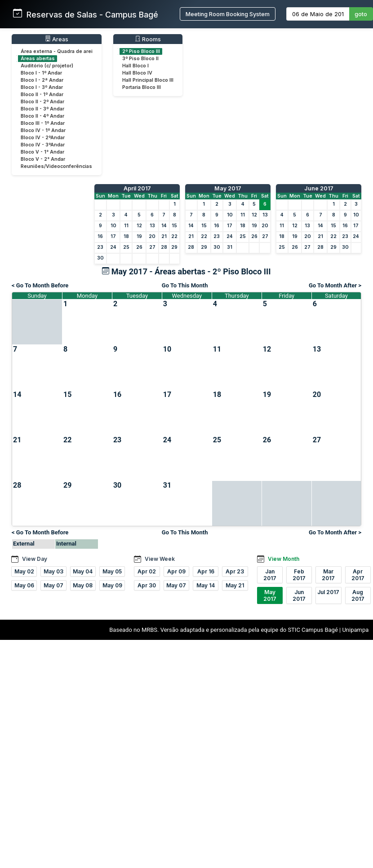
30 (100, 258)
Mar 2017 (328, 575)
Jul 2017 (328, 592)
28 (164, 247)
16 (100, 236)
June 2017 (319, 188)
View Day (35, 559)
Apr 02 (147, 571)
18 (126, 236)
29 (174, 247)
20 (152, 236)
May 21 (235, 585)
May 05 (112, 571)
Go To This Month (185, 285)
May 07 (53, 585)
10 (113, 226)
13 (152, 226)
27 (152, 247)
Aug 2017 (358, 595)
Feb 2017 (299, 575)
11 (126, 226)
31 (230, 247)
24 (113, 247)
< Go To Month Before (40, 285)
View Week (160, 559)
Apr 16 (206, 571)
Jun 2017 (299, 595)
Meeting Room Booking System (228, 14)
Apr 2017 (358, 575)
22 (174, 236)
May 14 (206, 585)
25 (126, 247)
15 (174, 226)
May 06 (24, 585)
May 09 (112, 585)
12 (139, 226)
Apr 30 (147, 585)
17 (113, 236)
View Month (284, 559)
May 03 (53, 571)
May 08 (83, 585)
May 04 (83, 571)
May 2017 (228, 188)
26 (139, 247)
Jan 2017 (270, 575)
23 (100, 247)
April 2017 (137, 188)
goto (361, 14)
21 (164, 236)
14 (164, 226)
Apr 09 (176, 571)
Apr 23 (235, 571)
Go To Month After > (335, 285)
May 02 (24, 571)
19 (139, 236)
